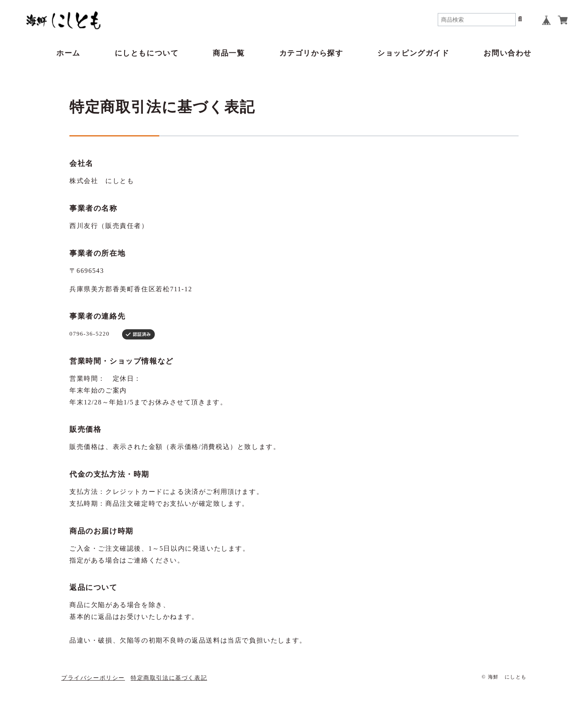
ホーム (68, 53)
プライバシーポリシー (93, 678)
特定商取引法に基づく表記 (169, 678)
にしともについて (147, 53)
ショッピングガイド (413, 53)
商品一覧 (229, 53)
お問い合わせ (508, 53)
